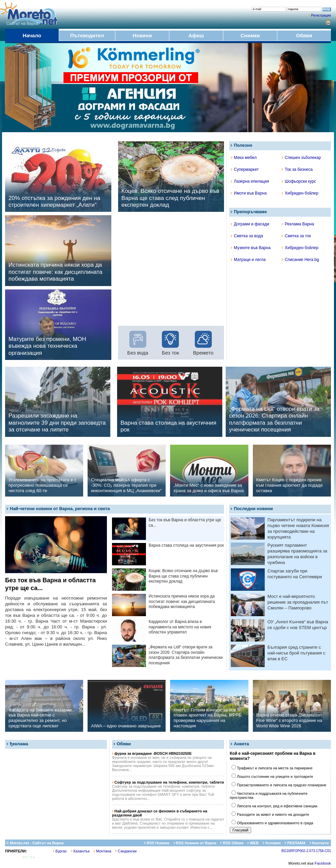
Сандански (126, 851)
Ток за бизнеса (297, 169)
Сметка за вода (247, 236)
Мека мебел (244, 158)
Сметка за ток (296, 236)
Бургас (60, 851)
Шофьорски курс (299, 181)
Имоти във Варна (249, 193)
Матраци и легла (248, 260)
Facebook (323, 863)
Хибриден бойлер (300, 193)
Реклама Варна (298, 224)
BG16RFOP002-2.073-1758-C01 (306, 851)
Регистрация (321, 15)
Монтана (102, 851)
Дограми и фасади (250, 224)
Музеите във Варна (251, 248)
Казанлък (80, 851)
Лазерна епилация (250, 181)
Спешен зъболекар (301, 158)
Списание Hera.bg (300, 260)
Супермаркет (245, 169)
